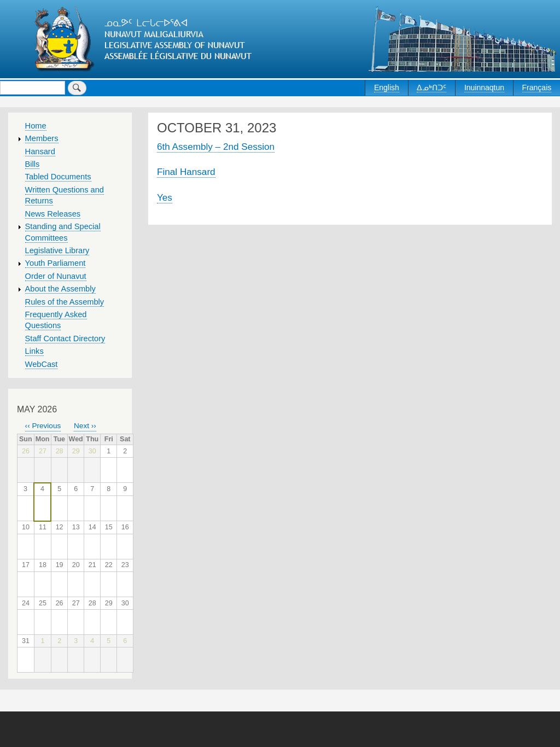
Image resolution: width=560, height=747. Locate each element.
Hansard (40, 151)
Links (34, 351)
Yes (165, 197)
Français (537, 87)
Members (42, 138)
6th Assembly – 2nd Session (216, 147)
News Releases (53, 214)
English (387, 87)
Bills (33, 164)
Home (36, 126)
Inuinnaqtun (484, 87)
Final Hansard (186, 172)
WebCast (42, 364)
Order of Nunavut (56, 276)
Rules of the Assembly (65, 302)
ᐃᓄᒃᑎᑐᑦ (431, 87)
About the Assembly (60, 289)
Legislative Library (57, 250)
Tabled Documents (58, 177)
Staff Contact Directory (65, 339)
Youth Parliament (56, 263)
